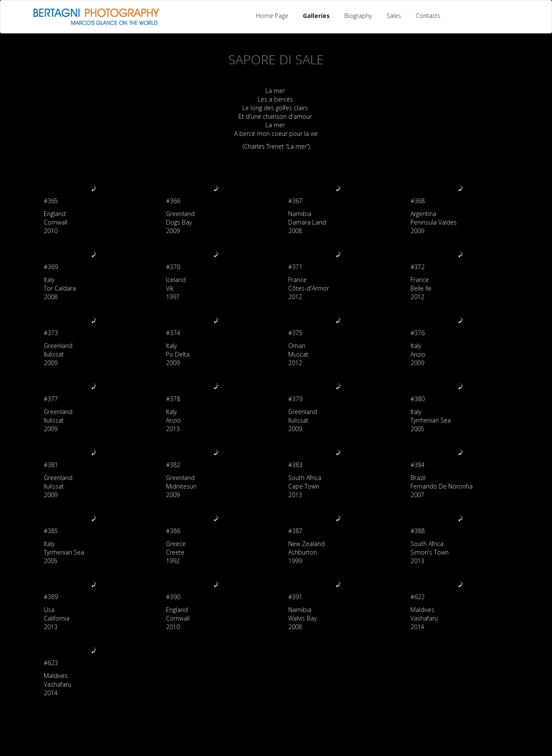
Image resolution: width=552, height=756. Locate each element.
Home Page (272, 16)
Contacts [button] (428, 16)
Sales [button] (394, 16)
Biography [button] (358, 16)
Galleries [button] (316, 16)
